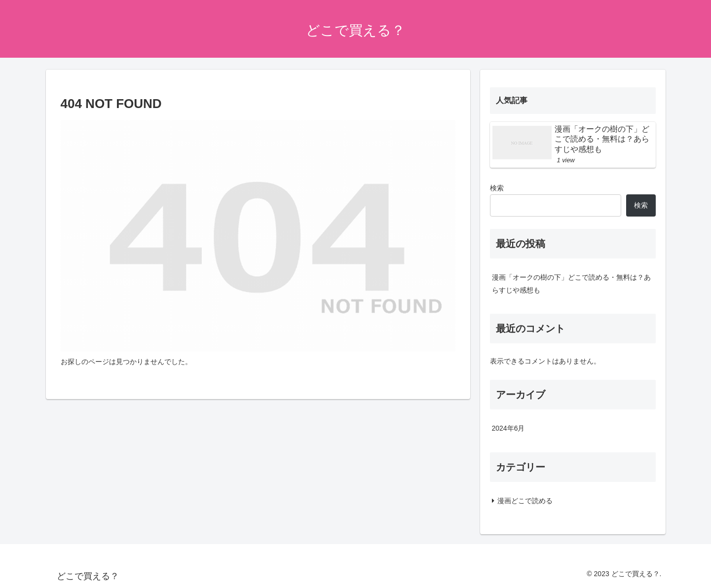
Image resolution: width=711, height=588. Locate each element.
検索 (497, 188)
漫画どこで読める (525, 501)
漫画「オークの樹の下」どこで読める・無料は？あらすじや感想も (571, 283)
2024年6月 (508, 428)
